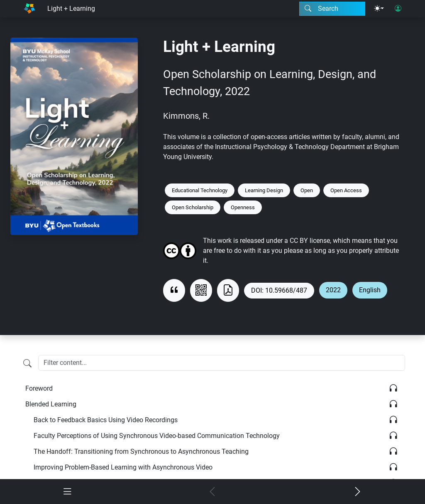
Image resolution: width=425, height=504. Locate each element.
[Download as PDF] (228, 290)
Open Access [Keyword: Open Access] (346, 190)
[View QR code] (201, 290)
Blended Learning (51, 404)
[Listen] (393, 388)
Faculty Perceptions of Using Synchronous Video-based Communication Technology (157, 436)
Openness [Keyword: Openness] (243, 207)
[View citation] (174, 290)
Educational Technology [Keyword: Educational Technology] (200, 190)
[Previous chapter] (212, 492)
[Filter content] (27, 364)
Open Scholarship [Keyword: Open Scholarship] (193, 207)
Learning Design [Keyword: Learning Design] (264, 190)
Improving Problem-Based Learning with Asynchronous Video (123, 467)
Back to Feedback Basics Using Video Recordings (106, 420)
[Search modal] (332, 9)
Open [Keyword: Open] (307, 190)
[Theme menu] (379, 9)
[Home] (29, 9)
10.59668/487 (286, 290)
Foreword (39, 388)
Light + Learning (71, 9)
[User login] (398, 9)
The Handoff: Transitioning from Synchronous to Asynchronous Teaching (141, 451)
